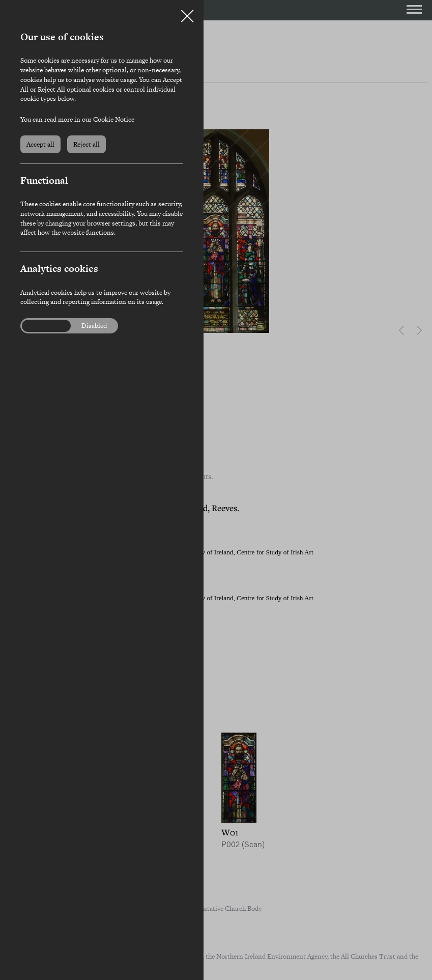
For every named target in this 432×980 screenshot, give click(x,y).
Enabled (40, 326)
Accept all (40, 144)
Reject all (87, 144)
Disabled (94, 326)
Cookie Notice (114, 119)
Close (187, 12)
